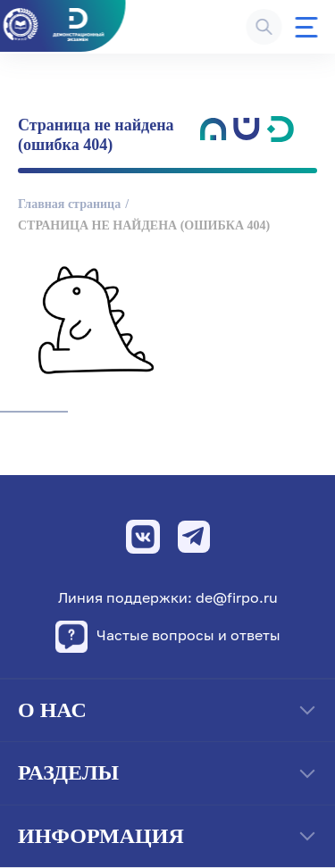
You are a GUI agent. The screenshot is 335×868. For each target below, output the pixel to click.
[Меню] (306, 27)
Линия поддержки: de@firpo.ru (168, 598)
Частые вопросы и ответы (168, 637)
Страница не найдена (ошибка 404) (144, 225)
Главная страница (69, 204)
